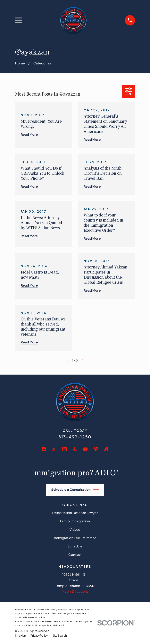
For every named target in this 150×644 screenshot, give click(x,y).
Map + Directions (75, 591)
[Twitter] (54, 452)
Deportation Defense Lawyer (75, 513)
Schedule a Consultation (75, 490)
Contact (75, 555)
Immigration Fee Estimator (75, 538)
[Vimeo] (96, 449)
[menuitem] (21, 636)
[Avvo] (106, 449)
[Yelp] (75, 449)
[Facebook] (44, 449)
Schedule (75, 546)
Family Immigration (75, 521)
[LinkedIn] (65, 449)
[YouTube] (85, 449)
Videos (75, 529)
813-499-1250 (75, 437)
